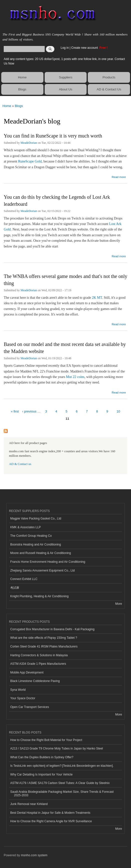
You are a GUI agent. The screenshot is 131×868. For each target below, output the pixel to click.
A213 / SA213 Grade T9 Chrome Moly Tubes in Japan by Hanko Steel (57, 748)
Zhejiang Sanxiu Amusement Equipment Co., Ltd (42, 570)
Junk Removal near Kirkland (29, 804)
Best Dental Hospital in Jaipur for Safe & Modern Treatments (50, 813)
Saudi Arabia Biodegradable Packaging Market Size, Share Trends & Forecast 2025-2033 (62, 793)
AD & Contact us (20, 464)
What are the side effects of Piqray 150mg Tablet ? (44, 638)
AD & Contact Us (109, 89)
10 (118, 411)
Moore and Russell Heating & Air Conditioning (41, 553)
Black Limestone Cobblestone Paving (35, 681)
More (119, 604)
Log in (65, 48)
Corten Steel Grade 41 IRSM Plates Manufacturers (44, 646)
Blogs (22, 89)
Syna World (18, 690)
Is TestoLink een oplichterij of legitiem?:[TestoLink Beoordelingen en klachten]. (62, 766)
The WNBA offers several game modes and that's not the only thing (65, 280)
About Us (65, 89)
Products (109, 77)
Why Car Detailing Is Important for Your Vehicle (41, 774)
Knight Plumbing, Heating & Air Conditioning (39, 596)
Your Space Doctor (23, 698)
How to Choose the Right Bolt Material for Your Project (46, 740)
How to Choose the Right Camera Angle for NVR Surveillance (51, 821)
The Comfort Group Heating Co (31, 536)
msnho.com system (34, 855)
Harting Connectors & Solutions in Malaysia (39, 655)
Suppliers (66, 77)
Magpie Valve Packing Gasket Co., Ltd (36, 518)
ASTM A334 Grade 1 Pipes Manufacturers (38, 664)
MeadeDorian (29, 143)
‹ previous (29, 411)
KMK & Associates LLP (26, 527)
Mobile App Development (27, 672)
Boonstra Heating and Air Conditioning (36, 544)
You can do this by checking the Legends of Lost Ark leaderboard (57, 200)
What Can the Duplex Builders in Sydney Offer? (42, 757)
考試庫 (15, 588)
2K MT (97, 298)
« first (15, 411)
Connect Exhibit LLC (24, 579)
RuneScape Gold (30, 161)
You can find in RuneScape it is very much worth (53, 136)
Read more (119, 176)
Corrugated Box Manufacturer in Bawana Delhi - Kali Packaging (52, 629)
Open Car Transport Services (30, 707)
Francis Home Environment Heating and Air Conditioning (48, 562)
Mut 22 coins (75, 377)
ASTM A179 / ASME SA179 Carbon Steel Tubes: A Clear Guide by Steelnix (60, 783)
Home (22, 77)
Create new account (85, 48)
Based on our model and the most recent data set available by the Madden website (65, 348)
